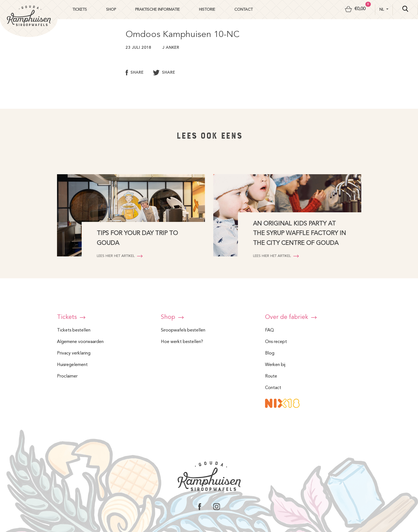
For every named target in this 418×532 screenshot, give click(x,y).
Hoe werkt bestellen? (182, 342)
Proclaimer (67, 376)
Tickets (80, 10)
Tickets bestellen (74, 330)
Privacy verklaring (74, 353)
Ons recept (276, 342)
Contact (244, 10)
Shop (111, 10)
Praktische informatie (157, 10)
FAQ (269, 330)
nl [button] (382, 10)
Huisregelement (72, 365)
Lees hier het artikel (120, 256)
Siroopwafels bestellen (183, 330)
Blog (270, 353)
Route (271, 376)
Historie (207, 10)
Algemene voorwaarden (80, 342)
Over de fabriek (291, 317)
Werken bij (275, 365)
